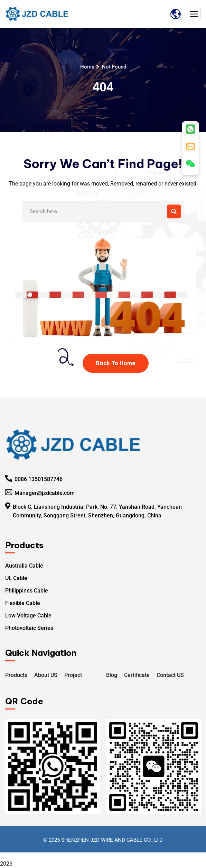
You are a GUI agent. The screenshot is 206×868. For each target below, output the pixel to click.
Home (87, 67)
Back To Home (116, 363)
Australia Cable (24, 566)
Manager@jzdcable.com (45, 493)
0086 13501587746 (39, 479)
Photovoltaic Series (29, 628)
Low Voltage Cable (28, 616)
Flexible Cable (23, 603)
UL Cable (16, 578)
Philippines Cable (27, 591)
